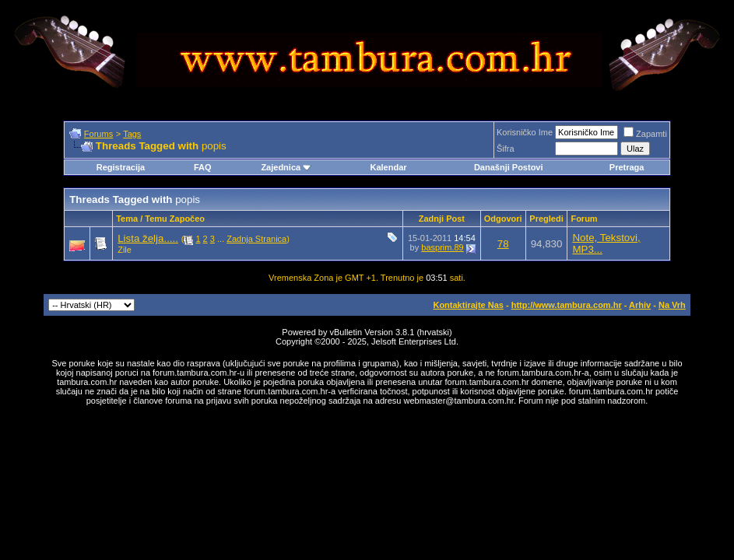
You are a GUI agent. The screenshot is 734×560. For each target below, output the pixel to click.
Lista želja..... (148, 238)
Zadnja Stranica (256, 239)
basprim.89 (442, 247)
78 (503, 244)
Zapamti (645, 134)
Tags (132, 134)
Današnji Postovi (509, 167)
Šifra (506, 149)
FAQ (203, 167)
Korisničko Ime (525, 132)
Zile (125, 250)
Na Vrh (672, 305)
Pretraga (627, 167)
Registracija (121, 167)
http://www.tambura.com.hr (567, 305)
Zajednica (286, 167)
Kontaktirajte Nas (468, 305)
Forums (98, 134)
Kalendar (388, 167)
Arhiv (640, 305)
